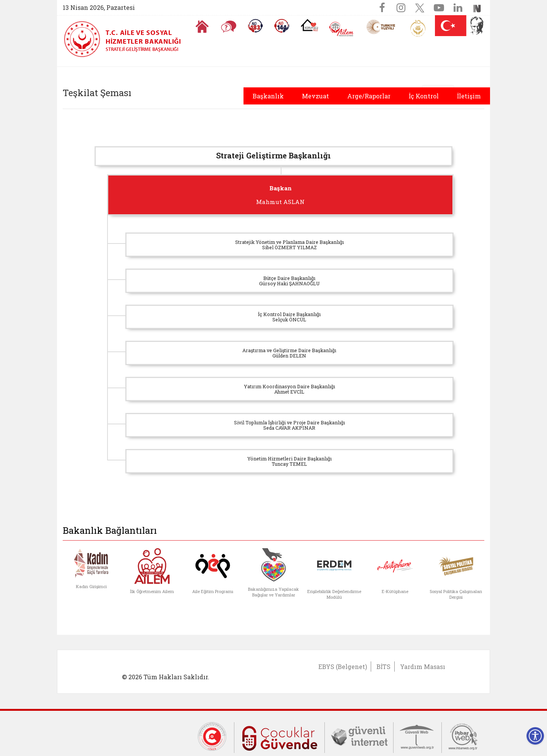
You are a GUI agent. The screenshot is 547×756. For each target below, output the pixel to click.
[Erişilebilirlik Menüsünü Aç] (535, 736)
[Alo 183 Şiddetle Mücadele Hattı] (255, 26)
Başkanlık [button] (268, 96)
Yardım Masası (423, 667)
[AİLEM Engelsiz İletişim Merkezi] (342, 29)
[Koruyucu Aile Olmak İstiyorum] (309, 25)
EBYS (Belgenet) (343, 667)
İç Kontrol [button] (424, 96)
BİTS (383, 667)
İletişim (469, 96)
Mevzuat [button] (315, 96)
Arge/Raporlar (369, 96)
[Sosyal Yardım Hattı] (282, 26)
